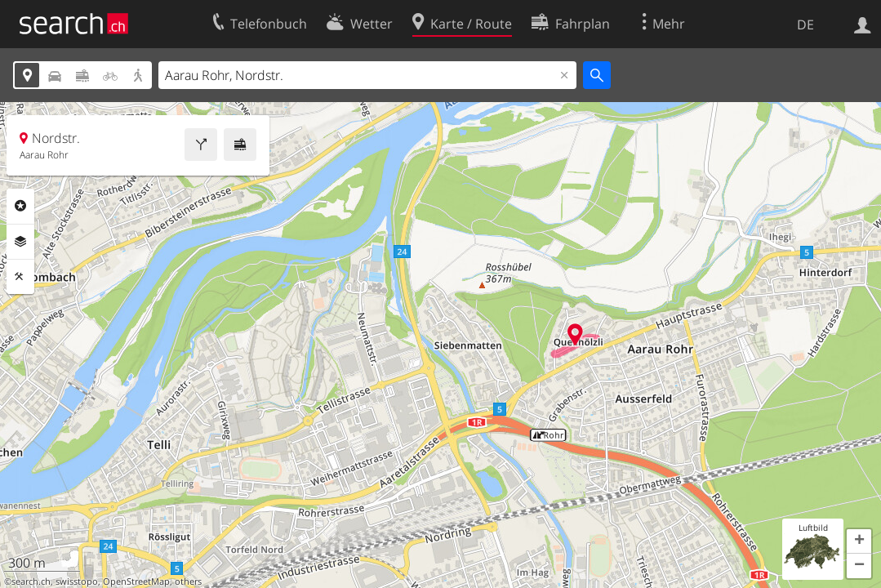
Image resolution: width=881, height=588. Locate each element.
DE (805, 24)
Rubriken (20, 206)
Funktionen (20, 277)
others (188, 581)
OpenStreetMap (136, 581)
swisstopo (77, 581)
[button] (859, 541)
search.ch (31, 581)
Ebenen (20, 242)
